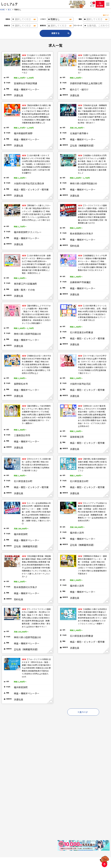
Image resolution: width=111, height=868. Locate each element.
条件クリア (106, 15)
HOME (2, 9)
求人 (10, 9)
